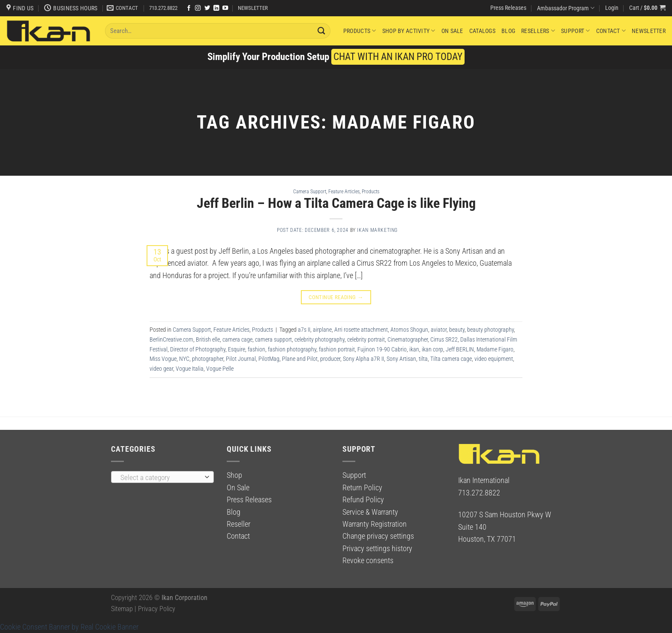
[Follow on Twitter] (207, 8)
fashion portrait (337, 349)
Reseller (238, 524)
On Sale (452, 31)
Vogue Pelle (220, 369)
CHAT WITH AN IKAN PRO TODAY (398, 57)
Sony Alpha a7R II (363, 359)
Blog (508, 31)
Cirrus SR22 (444, 339)
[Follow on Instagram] (198, 8)
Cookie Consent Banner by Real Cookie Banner (69, 627)
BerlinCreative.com (171, 339)
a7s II (304, 330)
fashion (256, 349)
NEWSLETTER (253, 8)
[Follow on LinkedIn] (216, 8)
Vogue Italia (190, 369)
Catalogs (482, 31)
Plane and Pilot (300, 359)
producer (330, 359)
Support (575, 31)
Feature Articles (344, 191)
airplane (322, 330)
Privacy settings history (377, 549)
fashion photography (292, 349)
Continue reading (336, 297)
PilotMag (269, 359)
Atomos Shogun (409, 330)
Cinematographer (408, 339)
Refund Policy (363, 500)
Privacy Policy (157, 609)
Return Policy (362, 488)
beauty (457, 330)
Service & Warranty (370, 512)
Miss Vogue (163, 359)
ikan (414, 349)
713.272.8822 (163, 8)
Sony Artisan (401, 359)
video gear (161, 369)
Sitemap (122, 609)
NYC (184, 359)
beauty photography (490, 330)
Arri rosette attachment (361, 330)
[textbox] (160, 477)
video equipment (494, 359)
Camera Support (310, 191)
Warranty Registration (375, 524)
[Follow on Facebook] (189, 8)
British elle (208, 339)
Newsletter (649, 31)
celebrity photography (319, 339)
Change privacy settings (378, 536)
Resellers (538, 31)
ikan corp (432, 349)
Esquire (237, 349)
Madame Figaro (495, 349)
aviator (439, 330)
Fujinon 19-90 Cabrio (382, 349)
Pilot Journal (241, 359)
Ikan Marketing (377, 230)
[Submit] (321, 31)
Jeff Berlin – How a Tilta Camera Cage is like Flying (336, 203)
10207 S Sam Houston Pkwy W (505, 515)
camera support (273, 339)
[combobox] (162, 477)
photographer (208, 359)
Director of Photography (198, 349)
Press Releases (508, 8)
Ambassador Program (566, 8)
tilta (423, 359)
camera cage (237, 339)
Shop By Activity (409, 31)
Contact (611, 31)
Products (360, 31)
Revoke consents (368, 561)
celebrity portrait (366, 339)
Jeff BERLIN (460, 349)
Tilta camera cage (451, 359)
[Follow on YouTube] (225, 8)
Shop (234, 475)
